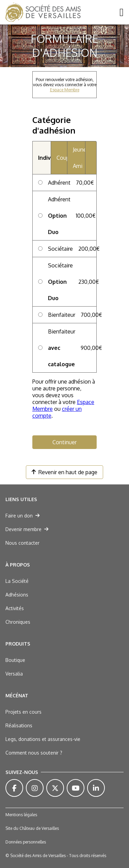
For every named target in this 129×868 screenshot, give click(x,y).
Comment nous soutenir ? (34, 753)
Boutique (15, 660)
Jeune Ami (79, 158)
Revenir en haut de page (64, 472)
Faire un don (22, 516)
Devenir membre (27, 529)
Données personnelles (26, 842)
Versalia (14, 674)
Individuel (45, 158)
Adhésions (17, 595)
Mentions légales (21, 815)
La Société (17, 581)
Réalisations (19, 725)
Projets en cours (23, 712)
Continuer (64, 442)
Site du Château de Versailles (32, 828)
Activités (15, 608)
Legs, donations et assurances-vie (43, 739)
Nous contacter (22, 543)
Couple (62, 158)
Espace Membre (65, 90)
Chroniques (18, 622)
